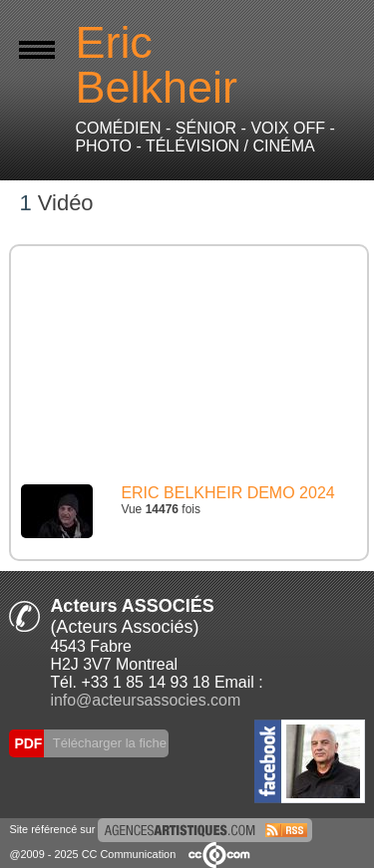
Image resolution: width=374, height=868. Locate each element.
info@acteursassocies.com (145, 700)
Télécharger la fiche (108, 743)
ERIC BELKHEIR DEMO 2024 (227, 493)
